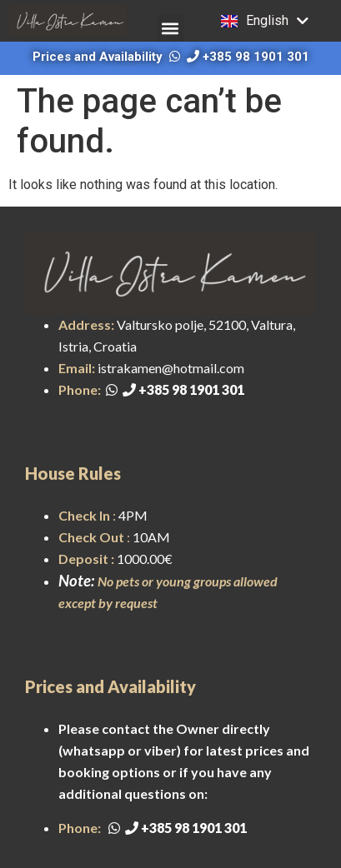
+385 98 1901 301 (248, 57)
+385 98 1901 (171, 389)
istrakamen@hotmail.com (171, 368)
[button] (170, 28)
